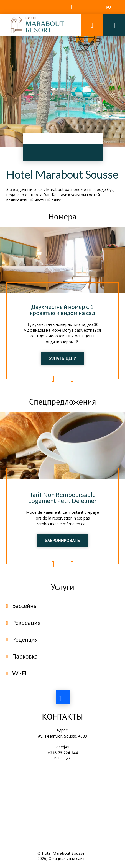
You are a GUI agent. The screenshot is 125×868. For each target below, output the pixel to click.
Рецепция (25, 639)
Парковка (25, 656)
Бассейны (25, 606)
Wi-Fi (19, 673)
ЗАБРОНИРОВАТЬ (62, 540)
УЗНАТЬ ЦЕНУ (62, 358)
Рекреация (26, 622)
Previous (53, 379)
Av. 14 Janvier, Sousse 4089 (62, 736)
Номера (63, 216)
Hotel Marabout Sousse (62, 174)
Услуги (62, 586)
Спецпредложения (62, 401)
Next (72, 379)
